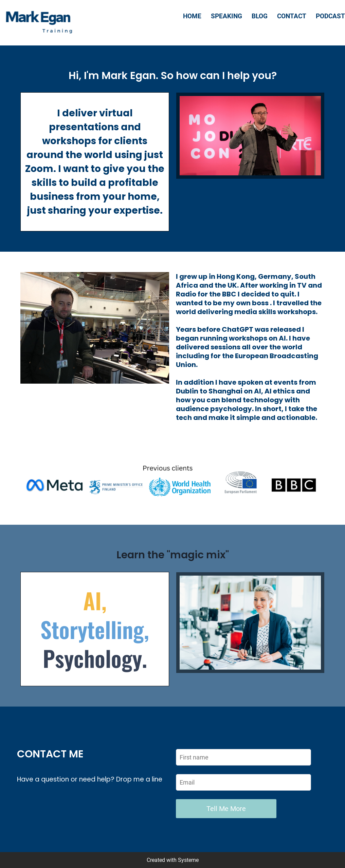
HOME (192, 16)
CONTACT (292, 16)
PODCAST (330, 16)
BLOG (260, 16)
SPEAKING (226, 16)
